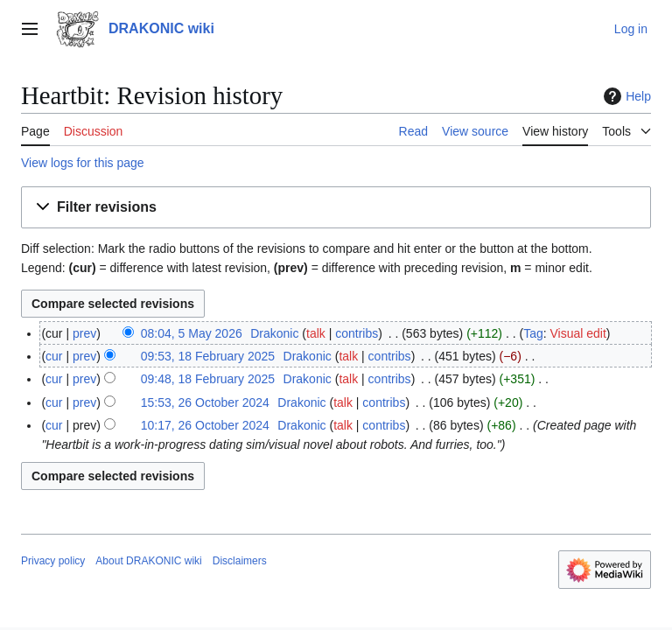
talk (316, 333)
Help (625, 96)
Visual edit (578, 333)
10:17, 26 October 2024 (205, 425)
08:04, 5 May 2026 (192, 333)
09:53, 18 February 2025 (208, 356)
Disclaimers (240, 561)
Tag (533, 333)
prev (84, 333)
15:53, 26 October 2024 (205, 402)
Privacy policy (53, 561)
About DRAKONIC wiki (148, 561)
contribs (357, 333)
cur (54, 356)
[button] (336, 208)
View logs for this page (83, 163)
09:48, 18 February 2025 (208, 379)
